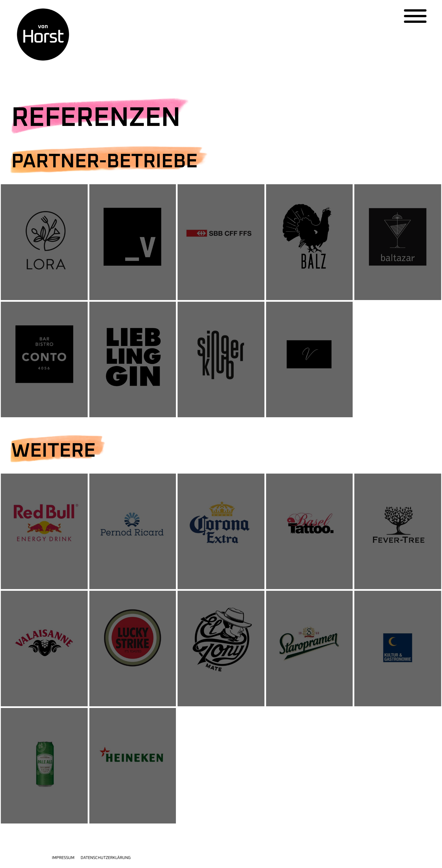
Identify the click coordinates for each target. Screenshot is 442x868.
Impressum (63, 858)
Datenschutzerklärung (106, 858)
